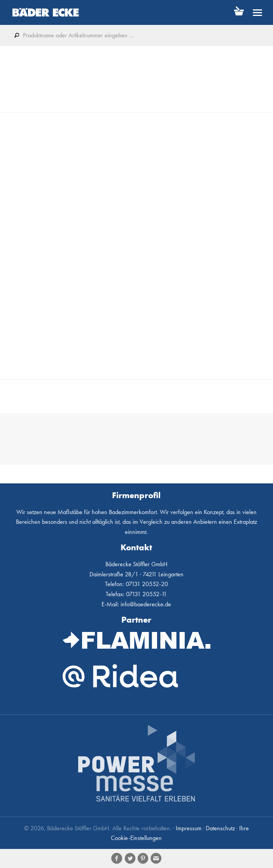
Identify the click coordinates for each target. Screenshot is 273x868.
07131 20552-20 (147, 584)
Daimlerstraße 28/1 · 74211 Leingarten (136, 574)
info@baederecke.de (146, 604)
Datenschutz (220, 828)
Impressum (189, 828)
